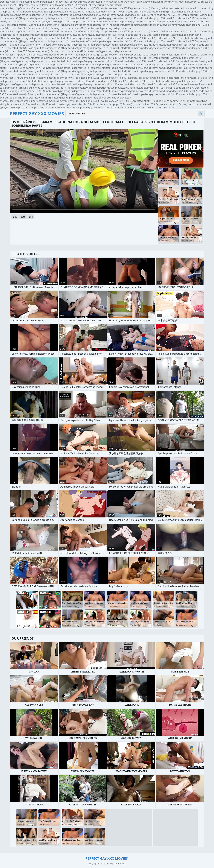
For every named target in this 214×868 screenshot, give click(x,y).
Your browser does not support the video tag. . (84, 171)
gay (15, 217)
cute (23, 217)
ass (31, 217)
